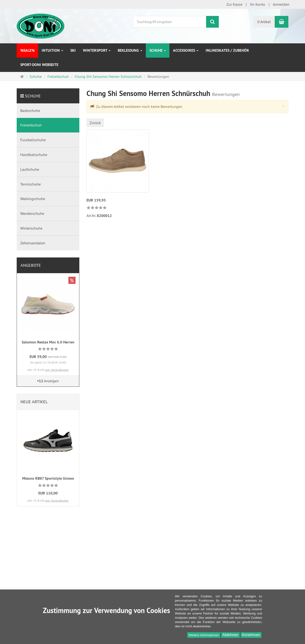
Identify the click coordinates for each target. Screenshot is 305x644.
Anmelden (281, 4)
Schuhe (158, 50)
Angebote (31, 265)
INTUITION (52, 50)
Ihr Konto (258, 4)
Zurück (95, 123)
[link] (97, 208)
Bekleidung (130, 50)
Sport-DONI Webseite (39, 65)
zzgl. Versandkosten (57, 370)
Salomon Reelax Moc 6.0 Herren (48, 342)
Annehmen (251, 635)
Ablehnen (230, 635)
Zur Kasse (234, 4)
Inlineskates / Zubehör (227, 50)
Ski (73, 50)
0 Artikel (264, 22)
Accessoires (186, 50)
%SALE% (27, 50)
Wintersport (97, 50)
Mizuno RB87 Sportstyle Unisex (48, 478)
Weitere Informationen (204, 635)
